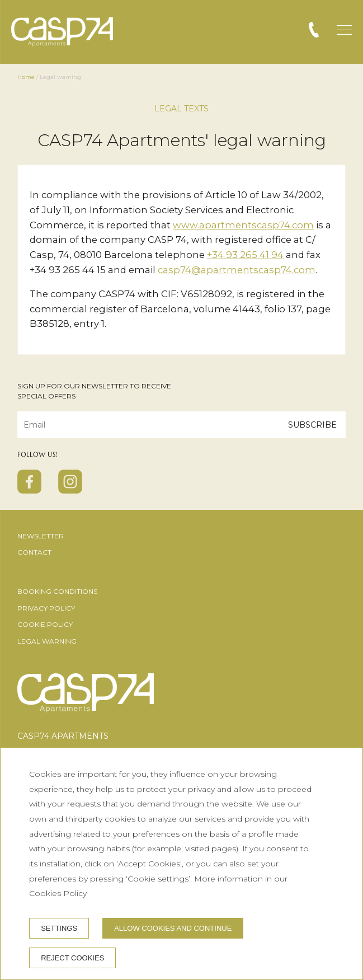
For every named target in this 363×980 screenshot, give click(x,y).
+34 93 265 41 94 (245, 255)
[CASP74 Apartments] (62, 32)
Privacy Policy (46, 608)
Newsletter (41, 536)
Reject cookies (72, 958)
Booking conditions (57, 591)
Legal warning (47, 641)
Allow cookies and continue (173, 928)
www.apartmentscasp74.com (243, 225)
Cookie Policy (45, 624)
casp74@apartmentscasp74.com (237, 270)
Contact (34, 552)
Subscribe (312, 424)
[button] (344, 30)
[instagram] (70, 490)
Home (26, 77)
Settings (59, 928)
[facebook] (29, 490)
